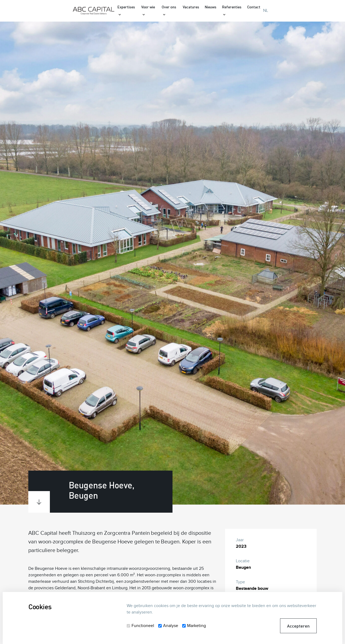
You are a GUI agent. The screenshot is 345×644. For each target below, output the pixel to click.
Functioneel (143, 626)
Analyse (171, 626)
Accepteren (298, 626)
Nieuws (211, 7)
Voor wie (148, 7)
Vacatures (191, 7)
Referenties (232, 7)
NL (266, 11)
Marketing (196, 626)
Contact (254, 7)
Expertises (126, 7)
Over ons (169, 7)
